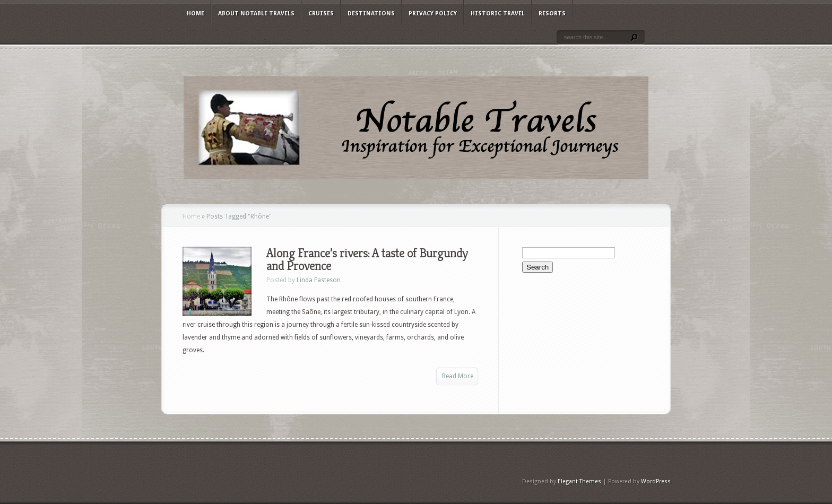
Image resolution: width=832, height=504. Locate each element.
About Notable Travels (256, 14)
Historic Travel (498, 14)
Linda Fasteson (319, 280)
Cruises (321, 14)
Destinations (371, 14)
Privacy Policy (433, 14)
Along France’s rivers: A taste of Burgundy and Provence (367, 259)
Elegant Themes (579, 481)
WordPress (656, 481)
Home (196, 14)
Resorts (552, 14)
